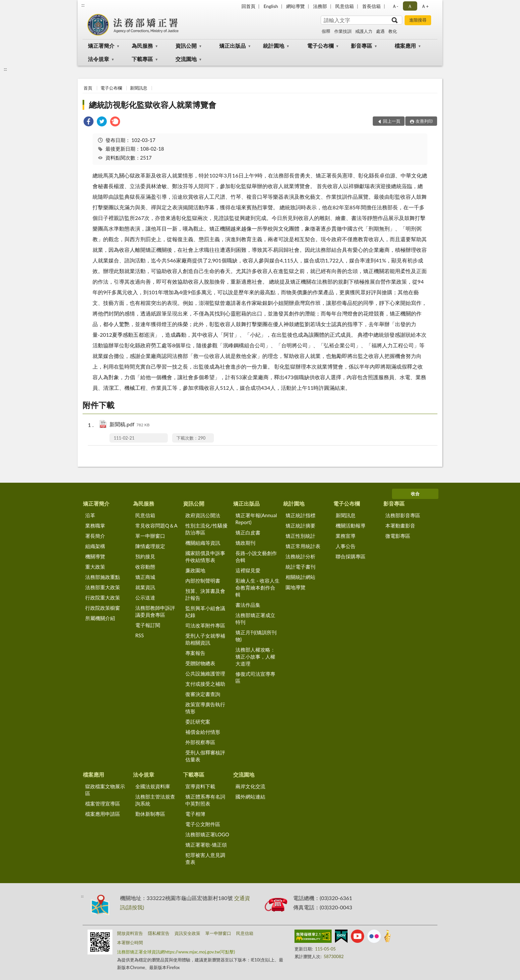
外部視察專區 (200, 742)
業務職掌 (95, 525)
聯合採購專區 (351, 556)
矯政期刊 (245, 543)
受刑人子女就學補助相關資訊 (205, 639)
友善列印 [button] (424, 121)
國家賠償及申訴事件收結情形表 (205, 557)
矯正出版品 (232, 46)
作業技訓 (343, 31)
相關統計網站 (300, 577)
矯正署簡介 (101, 46)
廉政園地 (195, 570)
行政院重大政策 (103, 597)
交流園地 (186, 59)
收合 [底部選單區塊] (415, 494)
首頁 (88, 88)
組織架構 (95, 546)
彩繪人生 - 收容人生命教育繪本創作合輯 (258, 588)
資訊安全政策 (187, 933)
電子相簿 (195, 814)
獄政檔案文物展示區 (105, 790)
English (271, 6)
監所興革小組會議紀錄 (205, 612)
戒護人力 (364, 31)
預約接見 (145, 556)
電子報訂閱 (148, 625)
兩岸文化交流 (250, 786)
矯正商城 (145, 577)
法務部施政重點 (103, 577)
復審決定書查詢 (203, 694)
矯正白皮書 (248, 532)
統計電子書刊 (300, 567)
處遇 (380, 31)
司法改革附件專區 (205, 625)
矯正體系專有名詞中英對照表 (205, 800)
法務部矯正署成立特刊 (255, 619)
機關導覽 (95, 556)
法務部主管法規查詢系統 (155, 800)
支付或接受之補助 (205, 684)
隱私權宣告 (159, 933)
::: (83, 5)
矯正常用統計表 (303, 546)
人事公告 (346, 546)
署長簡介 (95, 536)
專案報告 (195, 653)
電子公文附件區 (203, 824)
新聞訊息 (139, 88)
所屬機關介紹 (100, 618)
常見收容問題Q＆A (156, 525)
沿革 (90, 515)
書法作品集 (248, 605)
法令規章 (98, 59)
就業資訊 (145, 587)
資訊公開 (186, 46)
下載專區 (142, 59)
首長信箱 (371, 6)
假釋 (326, 31)
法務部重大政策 (103, 587)
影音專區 (361, 46)
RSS (140, 635)
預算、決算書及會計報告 (205, 594)
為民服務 (142, 46)
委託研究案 (198, 722)
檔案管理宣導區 (103, 804)
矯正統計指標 (300, 515)
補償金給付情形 (203, 732)
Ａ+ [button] (425, 6)
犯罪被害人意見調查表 (205, 858)
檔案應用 (405, 46)
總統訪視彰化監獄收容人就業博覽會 (153, 105)
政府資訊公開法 (203, 515)
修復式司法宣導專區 (255, 677)
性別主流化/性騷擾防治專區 (206, 529)
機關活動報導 (351, 525)
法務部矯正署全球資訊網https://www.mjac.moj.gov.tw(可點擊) (176, 952)
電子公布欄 (320, 46)
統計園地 (274, 46)
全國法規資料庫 (153, 786)
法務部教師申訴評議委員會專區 (155, 611)
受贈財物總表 (200, 663)
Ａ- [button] (395, 6)
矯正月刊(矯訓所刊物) (256, 636)
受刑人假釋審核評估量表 (205, 756)
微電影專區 (398, 536)
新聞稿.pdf (130, 425)
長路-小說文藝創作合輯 (256, 557)
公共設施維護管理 (205, 673)
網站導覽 (295, 6)
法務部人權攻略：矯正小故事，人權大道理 (255, 657)
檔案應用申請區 (103, 814)
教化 (393, 31)
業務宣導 (346, 536)
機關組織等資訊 (203, 543)
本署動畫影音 (400, 525)
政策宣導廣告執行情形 (205, 708)
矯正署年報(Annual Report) (256, 519)
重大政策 (95, 567)
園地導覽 (295, 587)
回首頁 (248, 6)
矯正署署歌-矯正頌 (206, 845)
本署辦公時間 (130, 943)
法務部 (320, 6)
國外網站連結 (250, 797)
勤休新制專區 (150, 814)
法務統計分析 (300, 556)
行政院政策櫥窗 (103, 608)
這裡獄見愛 (248, 570)
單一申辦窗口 (150, 536)
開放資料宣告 (130, 933)
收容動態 (145, 567)
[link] (89, 122)
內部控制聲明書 (203, 581)
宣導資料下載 (200, 786)
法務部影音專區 (403, 515)
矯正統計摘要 (300, 525)
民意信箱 (345, 6)
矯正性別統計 (300, 536)
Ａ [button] (410, 6)
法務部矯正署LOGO (207, 834)
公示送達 (145, 597)
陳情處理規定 (150, 546)
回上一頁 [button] (392, 121)
